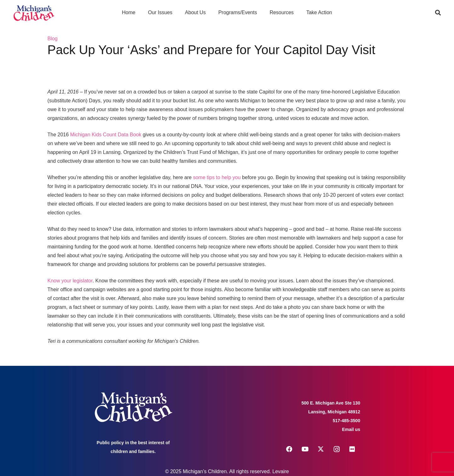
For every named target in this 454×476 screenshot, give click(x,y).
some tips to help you (217, 177)
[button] (438, 13)
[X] (321, 449)
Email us (351, 429)
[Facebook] (289, 449)
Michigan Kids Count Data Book (106, 135)
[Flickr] (352, 449)
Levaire (281, 471)
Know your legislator (70, 281)
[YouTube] (305, 449)
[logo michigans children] (34, 13)
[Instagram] (336, 449)
